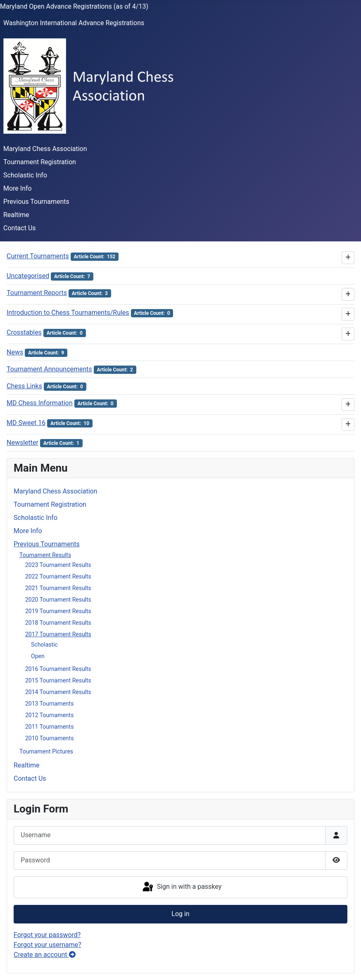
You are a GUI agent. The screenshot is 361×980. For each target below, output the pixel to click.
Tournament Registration (40, 162)
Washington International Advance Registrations (74, 23)
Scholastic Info (25, 175)
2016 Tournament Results (58, 669)
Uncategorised (28, 276)
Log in (180, 914)
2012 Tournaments (49, 715)
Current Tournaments (38, 256)
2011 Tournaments (49, 727)
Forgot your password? (47, 935)
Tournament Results (45, 555)
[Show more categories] (348, 258)
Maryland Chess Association (45, 149)
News (15, 352)
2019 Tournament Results (58, 611)
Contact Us (20, 228)
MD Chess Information (40, 403)
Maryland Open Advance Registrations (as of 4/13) (74, 6)
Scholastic (44, 645)
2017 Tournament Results (58, 634)
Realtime (16, 215)
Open (38, 656)
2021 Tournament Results (58, 588)
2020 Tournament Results (58, 600)
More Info (18, 188)
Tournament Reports (37, 293)
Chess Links (24, 386)
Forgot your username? (47, 945)
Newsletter (23, 443)
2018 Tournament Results (58, 623)
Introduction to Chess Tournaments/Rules (68, 313)
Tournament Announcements (49, 369)
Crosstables (24, 332)
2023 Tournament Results (58, 565)
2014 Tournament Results (58, 692)
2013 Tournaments (49, 704)
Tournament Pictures (46, 751)
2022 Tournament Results (58, 576)
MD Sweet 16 (26, 423)
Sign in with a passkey (182, 887)
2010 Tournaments (49, 738)
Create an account (45, 955)
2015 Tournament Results (58, 680)
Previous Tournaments (36, 202)
